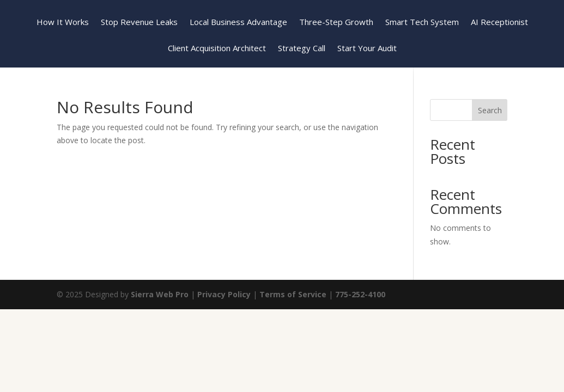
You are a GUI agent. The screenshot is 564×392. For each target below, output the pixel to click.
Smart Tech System (422, 23)
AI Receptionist (499, 23)
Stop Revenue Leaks (139, 23)
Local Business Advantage (238, 23)
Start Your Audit (367, 49)
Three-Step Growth (336, 23)
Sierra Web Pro (160, 294)
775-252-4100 (360, 294)
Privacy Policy (224, 294)
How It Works (63, 23)
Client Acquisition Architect (217, 49)
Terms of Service (293, 294)
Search (490, 110)
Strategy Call (302, 49)
